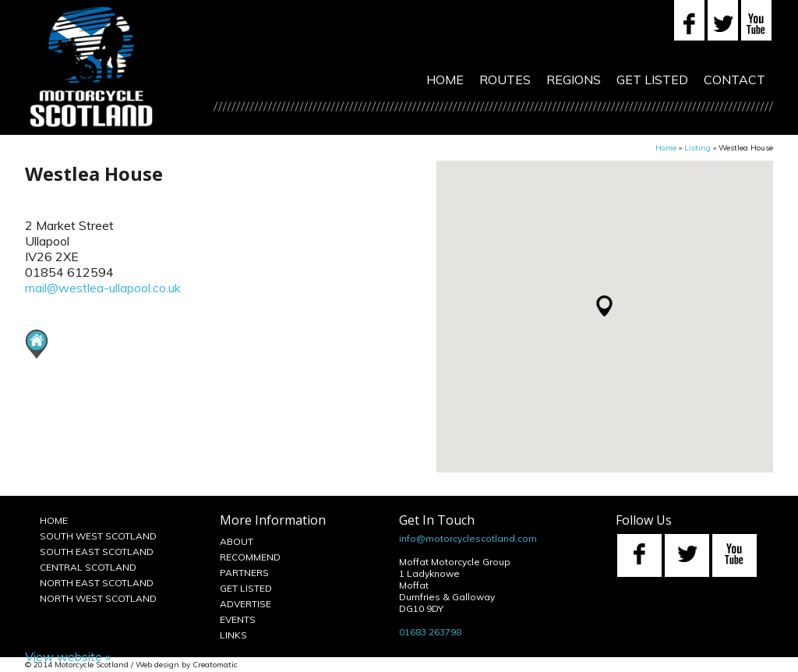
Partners (244, 573)
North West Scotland (98, 598)
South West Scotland (98, 536)
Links (233, 635)
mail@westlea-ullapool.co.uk (103, 288)
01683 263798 (430, 632)
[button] (604, 306)
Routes (505, 80)
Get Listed (652, 80)
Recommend (250, 557)
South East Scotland (97, 552)
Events (238, 619)
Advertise (245, 604)
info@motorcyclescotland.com (468, 538)
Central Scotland (88, 567)
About (237, 541)
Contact (734, 80)
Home (445, 80)
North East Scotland (97, 583)
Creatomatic (215, 665)
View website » (68, 656)
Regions (574, 80)
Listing (697, 148)
